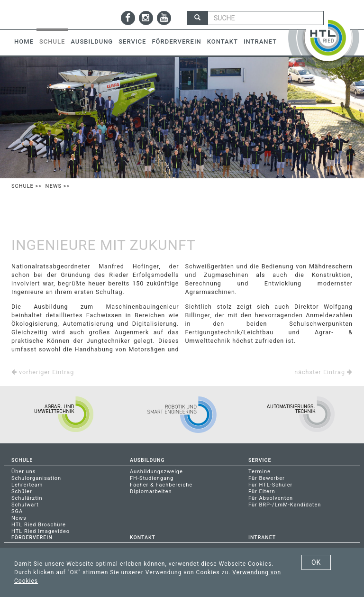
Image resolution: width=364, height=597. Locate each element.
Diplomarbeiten (151, 491)
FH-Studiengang (152, 478)
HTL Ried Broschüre (39, 525)
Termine (259, 472)
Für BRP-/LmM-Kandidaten (285, 505)
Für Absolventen (271, 498)
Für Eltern (262, 491)
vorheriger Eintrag (43, 372)
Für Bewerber (267, 478)
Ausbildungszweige (156, 472)
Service (132, 41)
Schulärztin (27, 498)
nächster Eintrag (323, 372)
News (54, 186)
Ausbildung (92, 41)
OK (316, 562)
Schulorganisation (36, 478)
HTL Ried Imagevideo (41, 531)
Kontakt (223, 41)
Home (24, 41)
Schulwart (25, 505)
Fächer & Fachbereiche (161, 485)
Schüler (22, 491)
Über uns (23, 472)
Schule (52, 41)
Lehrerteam (27, 485)
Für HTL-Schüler (270, 485)
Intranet (260, 41)
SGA (17, 511)
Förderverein (176, 41)
